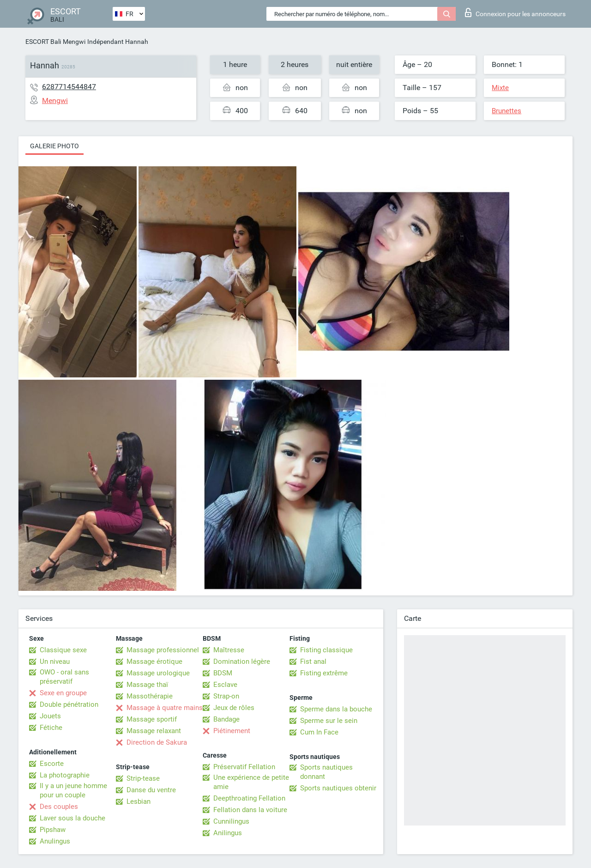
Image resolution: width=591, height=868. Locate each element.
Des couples (59, 807)
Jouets (50, 716)
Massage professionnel (163, 650)
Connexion (515, 12)
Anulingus (55, 841)
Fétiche (51, 728)
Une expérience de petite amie (251, 782)
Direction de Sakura (157, 742)
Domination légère (242, 662)
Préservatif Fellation (244, 767)
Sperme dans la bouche (336, 709)
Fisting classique (326, 650)
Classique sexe (63, 650)
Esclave (225, 685)
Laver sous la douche (72, 818)
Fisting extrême (324, 673)
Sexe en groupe (63, 693)
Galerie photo (54, 146)
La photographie (65, 775)
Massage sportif (152, 719)
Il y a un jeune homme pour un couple (73, 790)
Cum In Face (319, 732)
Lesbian (139, 801)
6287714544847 (69, 87)
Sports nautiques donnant (326, 772)
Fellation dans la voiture (250, 810)
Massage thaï (147, 685)
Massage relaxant (154, 731)
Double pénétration (69, 704)
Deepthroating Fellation (249, 798)
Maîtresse (229, 650)
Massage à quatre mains (165, 708)
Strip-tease (143, 778)
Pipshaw (53, 830)
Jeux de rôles (234, 708)
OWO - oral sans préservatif (64, 677)
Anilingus (228, 833)
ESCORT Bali (43, 42)
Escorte (52, 764)
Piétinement (232, 731)
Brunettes (507, 111)
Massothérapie (150, 696)
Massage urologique (158, 673)
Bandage (226, 719)
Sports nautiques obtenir (338, 788)
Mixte (500, 88)
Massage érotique (154, 662)
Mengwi (74, 42)
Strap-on (226, 696)
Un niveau (55, 662)
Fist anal (313, 662)
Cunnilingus (231, 821)
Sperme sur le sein (329, 721)
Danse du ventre (151, 790)
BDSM (223, 673)
